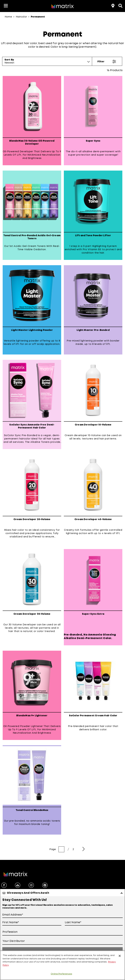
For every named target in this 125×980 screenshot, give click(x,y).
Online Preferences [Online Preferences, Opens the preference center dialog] (61, 974)
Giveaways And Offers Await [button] (28, 893)
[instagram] (31, 886)
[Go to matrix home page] (62, 7)
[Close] (120, 956)
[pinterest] (45, 886)
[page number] (61, 849)
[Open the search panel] (120, 5)
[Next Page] (84, 849)
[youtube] (18, 886)
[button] (6, 6)
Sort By (9, 60)
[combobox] (47, 63)
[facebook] (4, 886)
